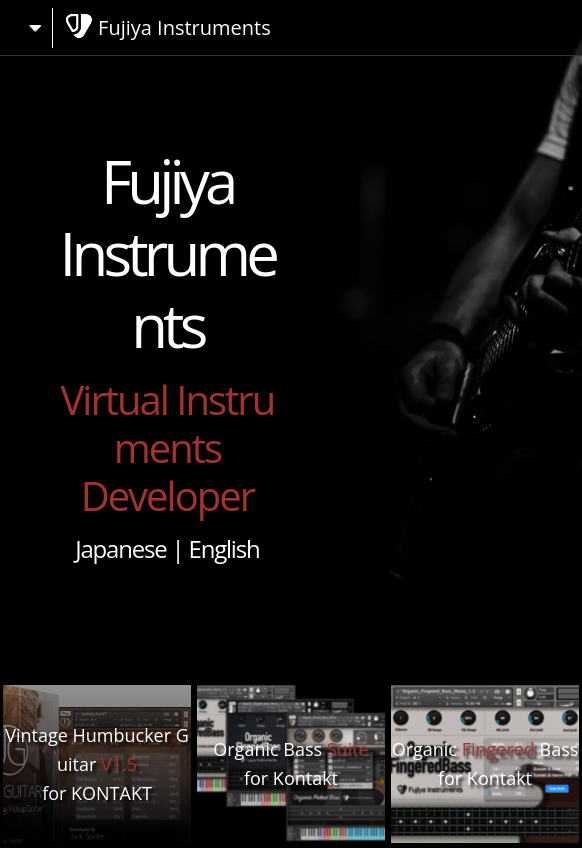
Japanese (120, 548)
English (224, 548)
